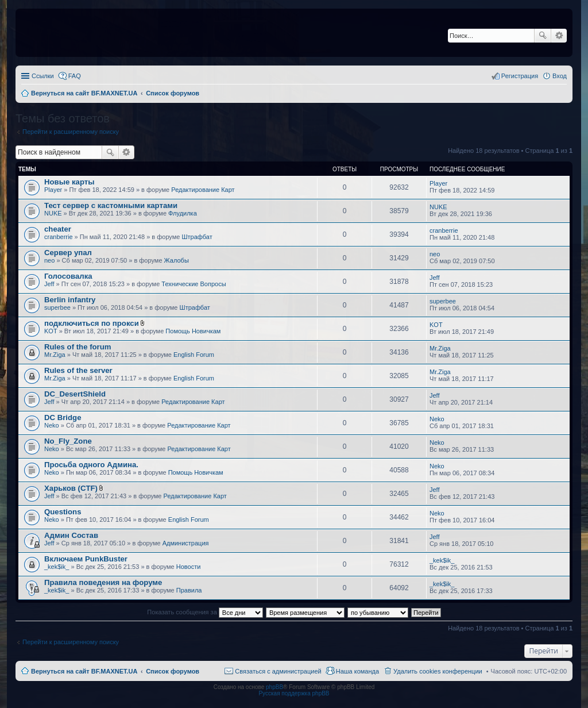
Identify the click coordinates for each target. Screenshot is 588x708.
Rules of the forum (78, 347)
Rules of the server (78, 370)
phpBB (274, 687)
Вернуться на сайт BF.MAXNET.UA (84, 671)
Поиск (543, 36)
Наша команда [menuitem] (357, 671)
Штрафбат (197, 237)
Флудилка (183, 213)
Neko (52, 425)
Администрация (186, 543)
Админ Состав (71, 535)
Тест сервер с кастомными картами (111, 205)
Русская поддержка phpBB (294, 693)
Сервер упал (68, 253)
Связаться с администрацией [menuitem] (278, 671)
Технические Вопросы (194, 284)
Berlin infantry (70, 300)
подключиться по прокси (92, 323)
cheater (58, 229)
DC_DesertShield (75, 394)
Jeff (49, 284)
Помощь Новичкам (193, 331)
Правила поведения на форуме (103, 582)
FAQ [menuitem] (75, 76)
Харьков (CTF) (71, 488)
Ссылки (43, 76)
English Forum (194, 355)
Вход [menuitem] (560, 76)
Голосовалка (68, 276)
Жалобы (177, 260)
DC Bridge (63, 418)
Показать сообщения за (205, 612)
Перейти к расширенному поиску (71, 132)
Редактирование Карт (203, 190)
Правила (189, 590)
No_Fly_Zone (68, 441)
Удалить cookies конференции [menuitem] (438, 671)
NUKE (53, 213)
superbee (57, 307)
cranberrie (59, 237)
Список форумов (173, 671)
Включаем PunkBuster (86, 559)
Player (53, 190)
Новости (189, 567)
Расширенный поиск (559, 36)
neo (49, 260)
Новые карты (69, 182)
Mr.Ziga (55, 355)
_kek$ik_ (57, 567)
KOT (51, 331)
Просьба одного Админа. (91, 465)
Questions (63, 512)
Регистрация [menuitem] (520, 76)
